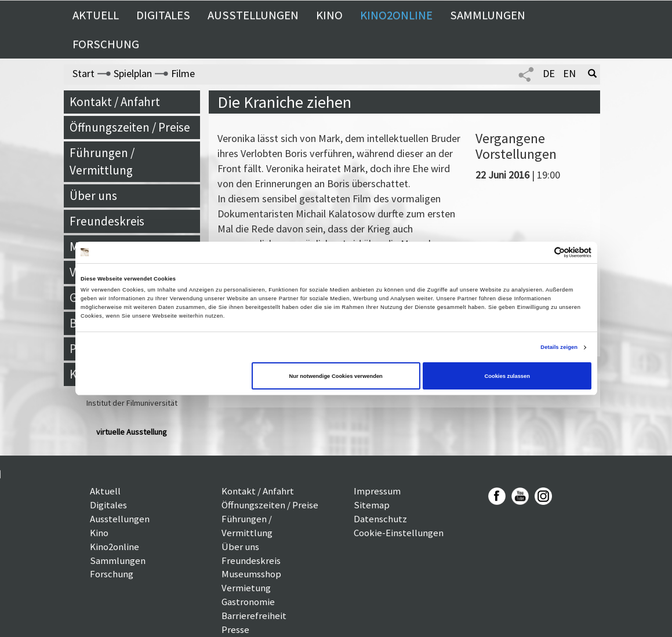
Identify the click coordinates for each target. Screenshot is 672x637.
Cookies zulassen (507, 376)
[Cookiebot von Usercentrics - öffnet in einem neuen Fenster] (541, 252)
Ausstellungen (253, 15)
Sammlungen (488, 15)
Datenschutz (380, 519)
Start (83, 73)
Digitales (163, 15)
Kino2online (396, 15)
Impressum (377, 491)
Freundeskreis (107, 221)
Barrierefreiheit (254, 616)
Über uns (93, 196)
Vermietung (246, 588)
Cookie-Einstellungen (399, 533)
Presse (235, 629)
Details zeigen (559, 347)
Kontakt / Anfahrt (115, 102)
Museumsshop (251, 574)
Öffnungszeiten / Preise (130, 127)
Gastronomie (248, 602)
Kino (329, 15)
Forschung (106, 44)
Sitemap (372, 505)
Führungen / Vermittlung (102, 161)
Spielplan (133, 73)
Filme (183, 73)
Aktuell (96, 15)
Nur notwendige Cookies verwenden (336, 376)
